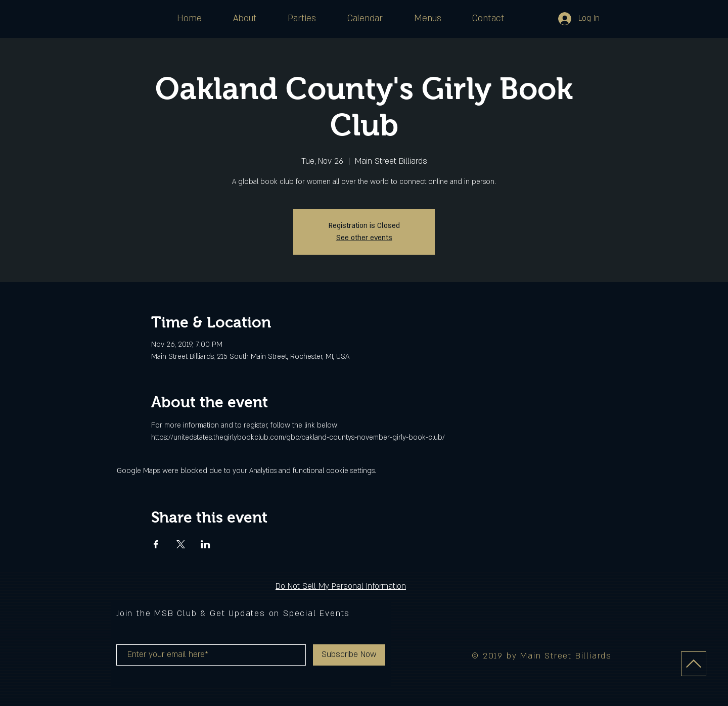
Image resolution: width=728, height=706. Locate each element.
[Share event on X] (181, 544)
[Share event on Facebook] (156, 544)
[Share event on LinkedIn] (206, 544)
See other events (364, 238)
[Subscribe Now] (349, 655)
